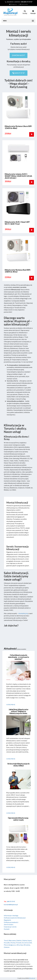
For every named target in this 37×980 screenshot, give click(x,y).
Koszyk (33, 12)
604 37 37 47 (19, 73)
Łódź (30, 943)
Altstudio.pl (32, 978)
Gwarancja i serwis (10, 927)
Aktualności (15, 649)
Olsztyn (13, 943)
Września (27, 945)
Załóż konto (24, 4)
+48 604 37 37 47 (26, 2)
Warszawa (12, 940)
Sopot (30, 940)
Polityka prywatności (11, 922)
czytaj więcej (11, 704)
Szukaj (25, 12)
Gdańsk (19, 940)
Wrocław (20, 945)
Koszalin (7, 943)
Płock (6, 945)
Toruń (6, 940)
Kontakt (7, 929)
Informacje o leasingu (11, 915)
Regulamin (7, 920)
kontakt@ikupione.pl (11, 905)
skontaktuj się (23, 613)
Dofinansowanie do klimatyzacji (15, 918)
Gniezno (7, 947)
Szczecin (25, 943)
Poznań (19, 943)
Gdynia (25, 940)
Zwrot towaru (9, 924)
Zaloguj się (13, 4)
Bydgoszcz (12, 945)
